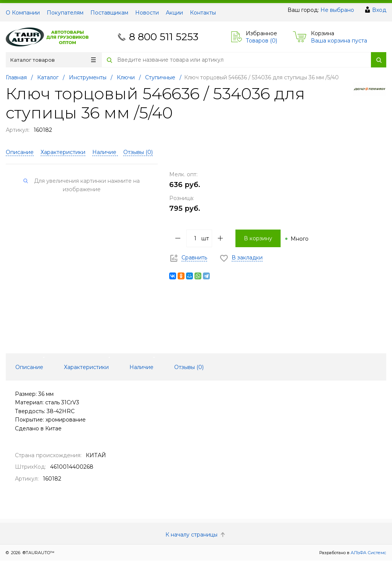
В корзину (258, 238)
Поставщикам (109, 13)
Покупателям (65, 13)
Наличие (105, 152)
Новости (147, 13)
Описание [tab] (29, 367)
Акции (174, 13)
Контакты (203, 13)
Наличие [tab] (141, 367)
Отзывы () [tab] (189, 367)
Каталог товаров (53, 60)
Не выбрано (337, 10)
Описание (20, 152)
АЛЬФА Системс (368, 553)
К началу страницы (196, 535)
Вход (379, 10)
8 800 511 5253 (164, 37)
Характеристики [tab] (86, 367)
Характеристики (63, 152)
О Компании (23, 13)
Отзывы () (138, 152)
